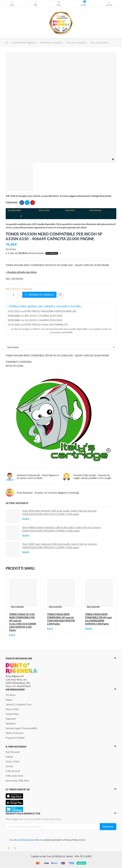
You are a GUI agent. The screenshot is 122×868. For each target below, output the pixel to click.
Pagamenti (11, 719)
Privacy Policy (12, 709)
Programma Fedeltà (15, 738)
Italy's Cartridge (17, 606)
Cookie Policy (12, 714)
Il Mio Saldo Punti (14, 776)
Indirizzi (9, 757)
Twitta (27, 203)
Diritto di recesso (15, 733)
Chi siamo (11, 695)
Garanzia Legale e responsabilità (21, 728)
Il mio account (13, 771)
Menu (12, 2)
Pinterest (33, 203)
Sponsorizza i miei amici (17, 781)
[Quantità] (14, 295)
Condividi (22, 203)
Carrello (9, 766)
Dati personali (12, 752)
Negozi (9, 700)
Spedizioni (11, 723)
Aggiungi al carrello (39, 295)
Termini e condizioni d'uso (19, 704)
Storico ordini (12, 762)
